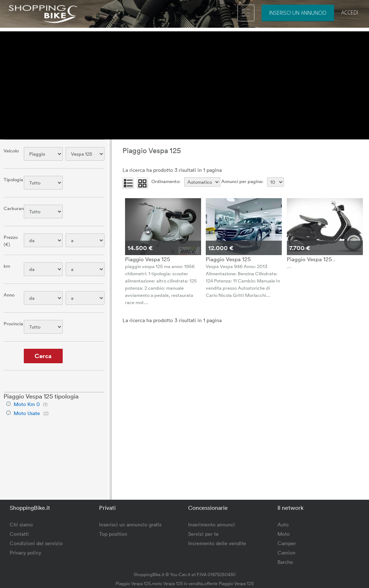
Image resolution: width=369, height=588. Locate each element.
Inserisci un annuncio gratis (130, 524)
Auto (283, 524)
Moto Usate (27, 413)
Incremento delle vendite (217, 543)
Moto (284, 534)
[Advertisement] (184, 82)
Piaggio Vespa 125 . (311, 259)
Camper (287, 543)
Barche (285, 562)
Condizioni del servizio (36, 543)
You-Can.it (180, 574)
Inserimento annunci (212, 524)
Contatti (19, 534)
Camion (286, 553)
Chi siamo (21, 524)
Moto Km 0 (27, 404)
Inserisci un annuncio (298, 13)
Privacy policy (25, 553)
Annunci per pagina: (242, 181)
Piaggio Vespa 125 (148, 259)
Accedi (350, 12)
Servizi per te (203, 534)
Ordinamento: (166, 181)
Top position (113, 534)
